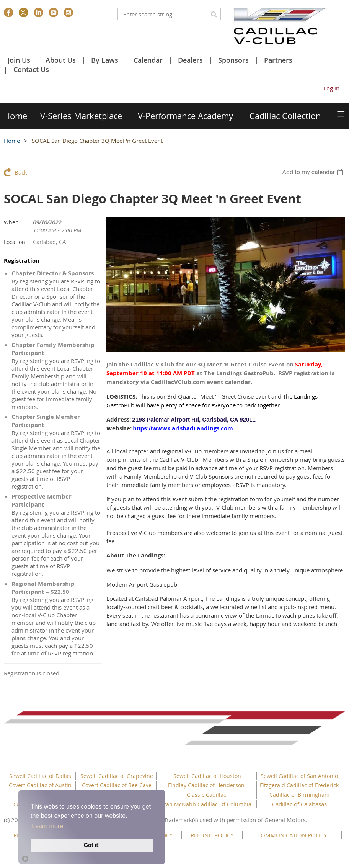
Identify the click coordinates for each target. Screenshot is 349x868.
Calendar (148, 60)
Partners (278, 60)
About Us (61, 60)
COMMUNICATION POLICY (292, 835)
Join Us (19, 60)
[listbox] (314, 172)
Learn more (47, 826)
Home (12, 141)
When (11, 222)
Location (15, 242)
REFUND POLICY (212, 835)
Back (21, 172)
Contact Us (31, 69)
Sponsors (233, 60)
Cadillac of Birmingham (299, 795)
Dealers (190, 60)
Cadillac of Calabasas (299, 804)
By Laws (105, 60)
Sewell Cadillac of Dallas (40, 776)
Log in (331, 88)
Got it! (92, 845)
